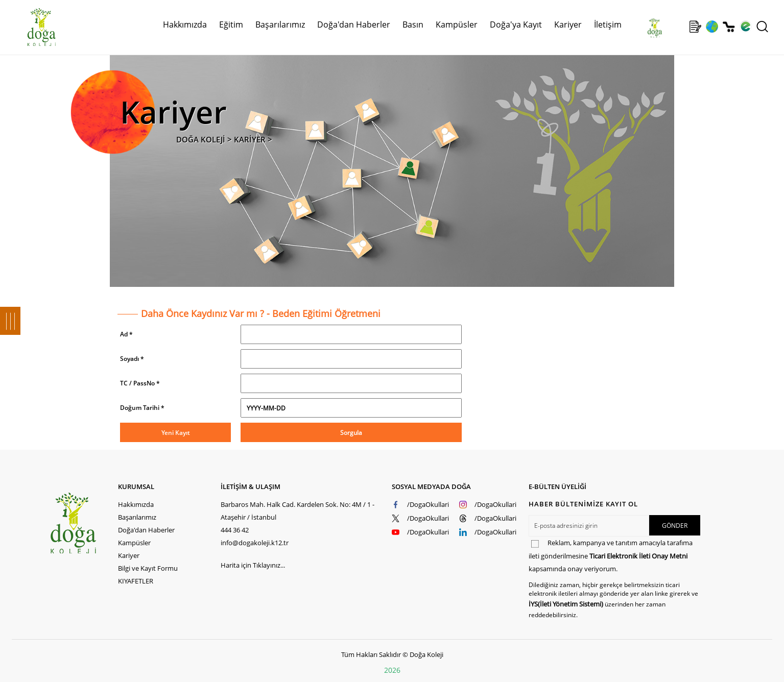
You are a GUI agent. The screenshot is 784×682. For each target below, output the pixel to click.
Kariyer (568, 25)
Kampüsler (457, 25)
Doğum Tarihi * (142, 408)
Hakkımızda (185, 25)
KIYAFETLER (136, 581)
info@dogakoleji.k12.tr (255, 543)
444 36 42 (235, 530)
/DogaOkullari (428, 504)
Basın (413, 25)
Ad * (126, 334)
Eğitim (231, 25)
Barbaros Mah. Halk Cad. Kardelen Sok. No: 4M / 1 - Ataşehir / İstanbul (298, 511)
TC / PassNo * (140, 383)
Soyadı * (132, 359)
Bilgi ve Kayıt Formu (148, 568)
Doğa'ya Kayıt (516, 25)
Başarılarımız (280, 25)
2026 (392, 670)
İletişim (608, 25)
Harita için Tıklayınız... (253, 565)
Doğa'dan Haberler (354, 25)
